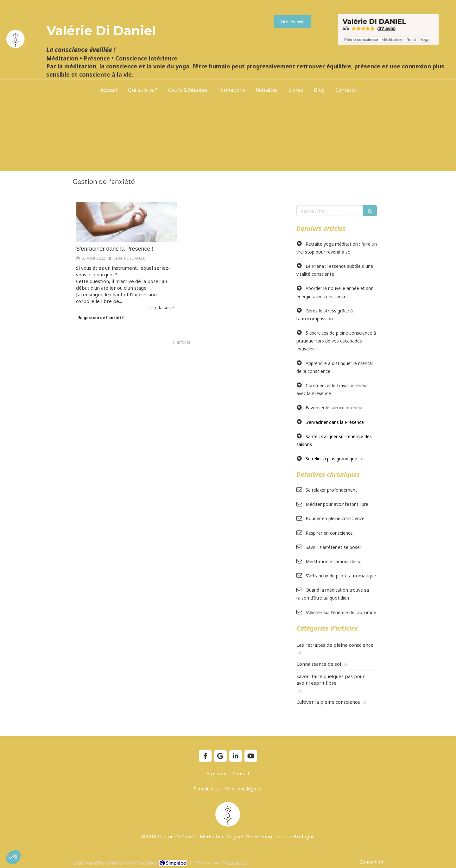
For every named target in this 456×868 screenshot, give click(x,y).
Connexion (371, 862)
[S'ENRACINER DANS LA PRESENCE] (126, 222)
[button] (13, 857)
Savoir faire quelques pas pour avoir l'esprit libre (331, 679)
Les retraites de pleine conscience (335, 645)
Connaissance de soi (319, 664)
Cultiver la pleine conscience (328, 702)
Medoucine (237, 863)
